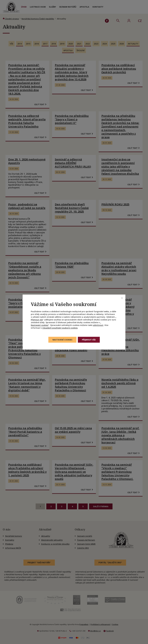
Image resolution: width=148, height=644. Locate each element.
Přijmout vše (37, 320)
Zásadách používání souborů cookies (60, 328)
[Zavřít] (122, 298)
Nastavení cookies (40, 325)
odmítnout (98, 325)
